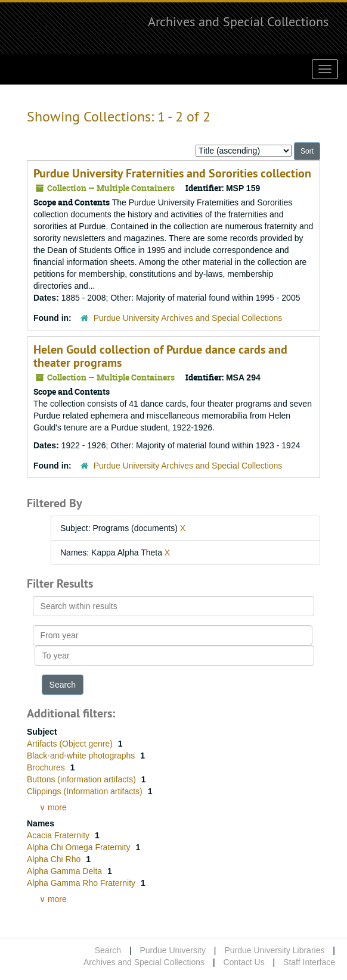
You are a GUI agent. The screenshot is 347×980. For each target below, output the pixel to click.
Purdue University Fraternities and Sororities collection (172, 173)
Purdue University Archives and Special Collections (188, 318)
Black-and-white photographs (82, 756)
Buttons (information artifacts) (83, 779)
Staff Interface (309, 962)
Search (108, 950)
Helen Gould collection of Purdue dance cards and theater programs (160, 356)
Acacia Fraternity (59, 835)
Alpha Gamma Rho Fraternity (82, 883)
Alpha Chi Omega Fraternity (80, 847)
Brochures (47, 767)
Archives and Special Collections (238, 21)
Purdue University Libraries (274, 950)
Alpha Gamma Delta (66, 871)
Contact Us (244, 962)
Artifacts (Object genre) (71, 744)
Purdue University (173, 950)
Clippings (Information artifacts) (86, 791)
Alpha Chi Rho (55, 859)
